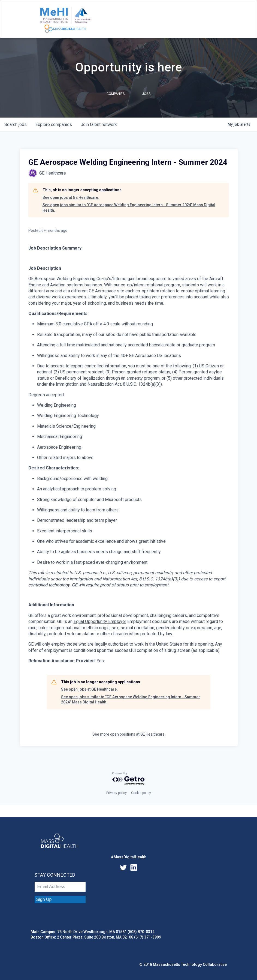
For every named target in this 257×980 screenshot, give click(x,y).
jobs (16, 125)
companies (54, 125)
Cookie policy (141, 793)
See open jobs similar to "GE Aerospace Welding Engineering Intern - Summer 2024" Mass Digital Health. (129, 208)
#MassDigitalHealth (129, 857)
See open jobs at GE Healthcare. (71, 197)
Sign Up (44, 899)
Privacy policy (117, 793)
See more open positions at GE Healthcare (128, 734)
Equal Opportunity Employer (100, 621)
